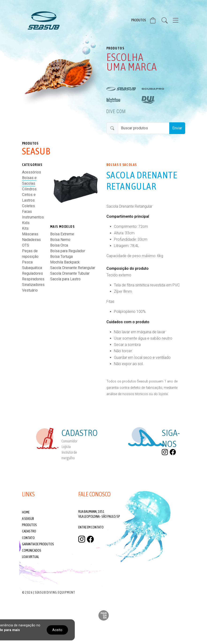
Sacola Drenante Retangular (73, 268)
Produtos (139, 20)
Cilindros (29, 189)
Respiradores (33, 279)
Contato (28, 538)
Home (26, 512)
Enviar (177, 128)
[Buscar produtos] (144, 128)
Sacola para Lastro (65, 279)
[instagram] (165, 452)
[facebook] (173, 452)
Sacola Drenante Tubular (70, 273)
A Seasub (28, 519)
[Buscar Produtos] (166, 20)
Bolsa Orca (59, 245)
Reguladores (32, 273)
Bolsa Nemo (60, 240)
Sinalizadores (33, 285)
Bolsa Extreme (62, 234)
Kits (25, 228)
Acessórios (32, 172)
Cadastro (29, 531)
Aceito (57, 630)
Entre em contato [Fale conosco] (91, 527)
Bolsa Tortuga (61, 256)
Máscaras (30, 234)
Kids (26, 223)
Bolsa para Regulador (68, 251)
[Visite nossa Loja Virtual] (156, 21)
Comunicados (32, 550)
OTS (26, 245)
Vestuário (30, 290)
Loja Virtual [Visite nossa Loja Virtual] (30, 557)
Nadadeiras (31, 240)
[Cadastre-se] (61, 444)
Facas (27, 212)
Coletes (28, 206)
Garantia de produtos (38, 544)
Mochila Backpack (65, 262)
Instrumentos (33, 217)
